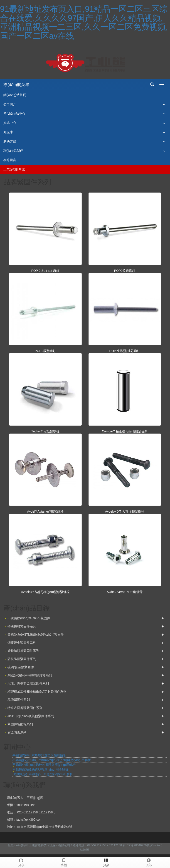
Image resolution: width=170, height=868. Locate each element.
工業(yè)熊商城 (14, 169)
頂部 (149, 862)
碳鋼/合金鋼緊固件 (21, 667)
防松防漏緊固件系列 (22, 659)
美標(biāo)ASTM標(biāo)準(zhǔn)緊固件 (36, 634)
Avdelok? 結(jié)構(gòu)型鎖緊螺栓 (45, 592)
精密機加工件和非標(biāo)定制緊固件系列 (37, 692)
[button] (164, 104)
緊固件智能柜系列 (20, 724)
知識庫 (8, 132)
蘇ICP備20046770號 (136, 845)
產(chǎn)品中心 (14, 113)
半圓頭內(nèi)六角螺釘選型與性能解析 (39, 755)
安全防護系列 (17, 732)
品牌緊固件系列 (19, 700)
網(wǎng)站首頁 (15, 95)
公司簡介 (10, 104)
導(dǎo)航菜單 (16, 85)
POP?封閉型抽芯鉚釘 (125, 351)
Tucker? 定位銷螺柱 (45, 431)
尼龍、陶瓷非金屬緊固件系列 (28, 683)
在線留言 (10, 160)
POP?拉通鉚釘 (125, 271)
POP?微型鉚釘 (45, 351)
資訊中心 (10, 123)
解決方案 (10, 141)
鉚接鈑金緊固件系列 (22, 643)
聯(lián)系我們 (13, 151)
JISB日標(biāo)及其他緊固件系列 (31, 716)
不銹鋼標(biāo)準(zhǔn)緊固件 (29, 618)
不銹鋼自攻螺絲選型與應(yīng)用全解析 (40, 769)
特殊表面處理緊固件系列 (25, 708)
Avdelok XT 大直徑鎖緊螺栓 (125, 511)
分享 (21, 862)
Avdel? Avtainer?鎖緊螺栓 (45, 511)
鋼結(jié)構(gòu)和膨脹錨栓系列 (30, 675)
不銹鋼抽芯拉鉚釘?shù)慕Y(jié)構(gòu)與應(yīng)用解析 (52, 760)
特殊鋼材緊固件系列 (22, 626)
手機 (64, 862)
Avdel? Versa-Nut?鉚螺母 (125, 592)
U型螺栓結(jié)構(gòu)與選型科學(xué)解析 (43, 774)
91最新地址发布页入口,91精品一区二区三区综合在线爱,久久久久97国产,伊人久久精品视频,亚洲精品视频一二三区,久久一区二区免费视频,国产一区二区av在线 (84, 22)
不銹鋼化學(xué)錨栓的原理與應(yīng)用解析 (44, 765)
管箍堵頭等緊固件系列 (23, 651)
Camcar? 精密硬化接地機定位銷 (125, 431)
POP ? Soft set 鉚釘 (45, 271)
